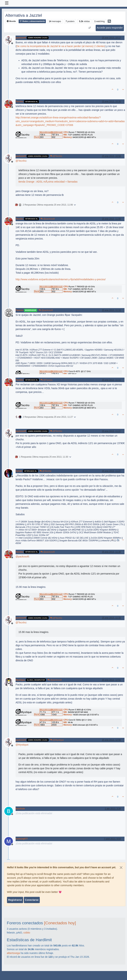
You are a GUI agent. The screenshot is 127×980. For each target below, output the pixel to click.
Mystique (20, 680)
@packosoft (48, 219)
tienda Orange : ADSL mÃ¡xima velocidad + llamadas (48, 182)
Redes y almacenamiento (32, 21)
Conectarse (32, 900)
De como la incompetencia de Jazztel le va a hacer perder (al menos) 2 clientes (61, 46)
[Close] (121, 868)
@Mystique (57, 740)
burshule (20, 809)
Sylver (19, 471)
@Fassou (46, 380)
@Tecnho (56, 156)
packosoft (21, 38)
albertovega (13, 953)
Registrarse (15, 900)
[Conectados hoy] (60, 923)
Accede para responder (110, 28)
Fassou (19, 310)
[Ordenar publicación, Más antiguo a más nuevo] (90, 28)
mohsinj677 (22, 839)
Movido (11, 21)
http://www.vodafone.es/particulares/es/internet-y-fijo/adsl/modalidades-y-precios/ (61, 279)
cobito (27, 933)
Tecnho (19, 102)
